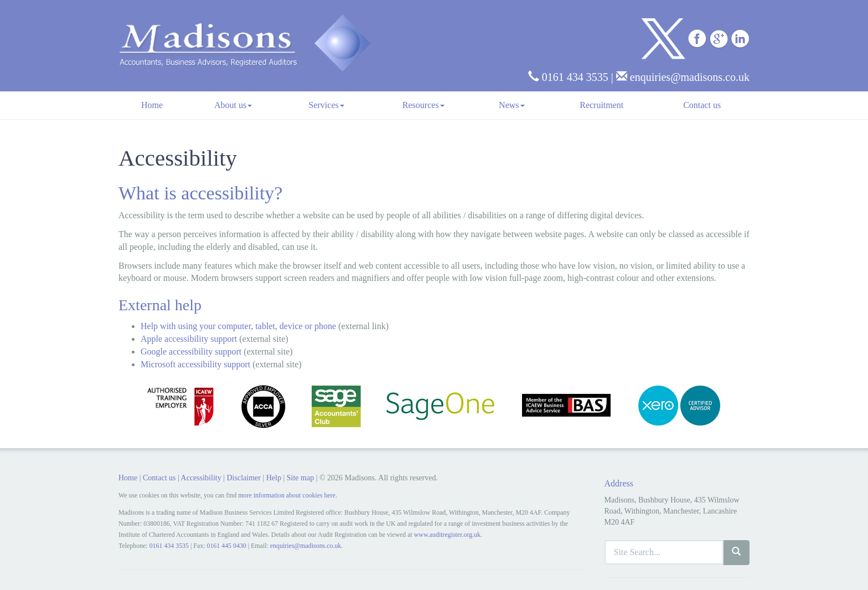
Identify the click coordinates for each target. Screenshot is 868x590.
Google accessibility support (191, 352)
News (512, 105)
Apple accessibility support (189, 339)
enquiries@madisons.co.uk (683, 77)
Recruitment (601, 105)
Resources (423, 105)
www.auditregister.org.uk (447, 535)
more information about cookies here (287, 495)
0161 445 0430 (226, 546)
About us (233, 105)
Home (152, 105)
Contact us (702, 105)
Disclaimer (243, 478)
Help (274, 478)
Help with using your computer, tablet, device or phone (238, 326)
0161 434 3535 (568, 77)
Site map (300, 478)
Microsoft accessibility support (195, 364)
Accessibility (201, 478)
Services (327, 105)
